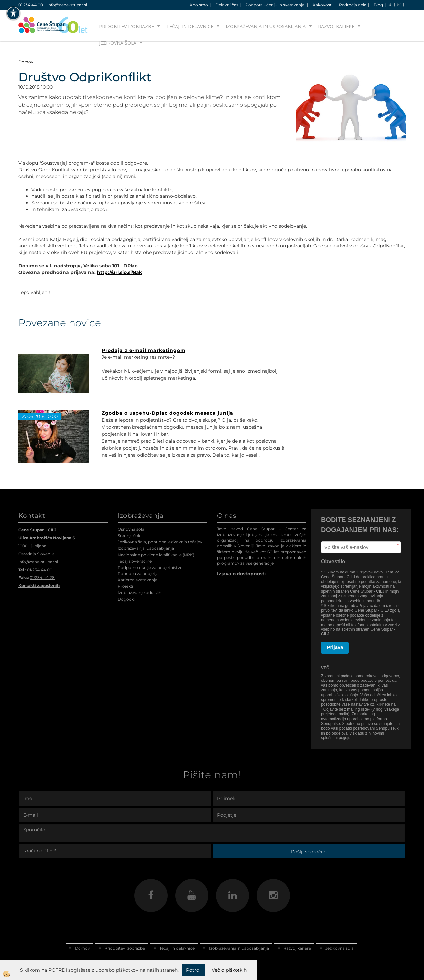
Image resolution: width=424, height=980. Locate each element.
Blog (378, 5)
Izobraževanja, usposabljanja (146, 548)
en (399, 4)
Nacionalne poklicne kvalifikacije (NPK (155, 555)
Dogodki (126, 599)
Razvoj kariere (336, 26)
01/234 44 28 (42, 578)
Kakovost (322, 5)
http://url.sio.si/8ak (120, 272)
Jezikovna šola (118, 43)
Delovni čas (227, 5)
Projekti (125, 586)
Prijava (335, 647)
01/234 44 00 (40, 570)
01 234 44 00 (31, 5)
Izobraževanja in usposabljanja (266, 26)
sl (391, 4)
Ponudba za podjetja (138, 574)
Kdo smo (199, 5)
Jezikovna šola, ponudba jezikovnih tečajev (160, 542)
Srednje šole (130, 536)
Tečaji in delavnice (190, 26)
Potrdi (193, 970)
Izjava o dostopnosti (241, 574)
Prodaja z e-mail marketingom (144, 350)
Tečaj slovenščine (135, 561)
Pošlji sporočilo (309, 852)
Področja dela (353, 5)
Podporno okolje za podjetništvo (150, 567)
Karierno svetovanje (137, 580)
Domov (26, 62)
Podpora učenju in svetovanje (275, 5)
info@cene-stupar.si (67, 5)
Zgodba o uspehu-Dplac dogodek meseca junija (167, 413)
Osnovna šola (131, 529)
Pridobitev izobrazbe (127, 26)
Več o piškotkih (229, 970)
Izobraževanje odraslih (139, 593)
